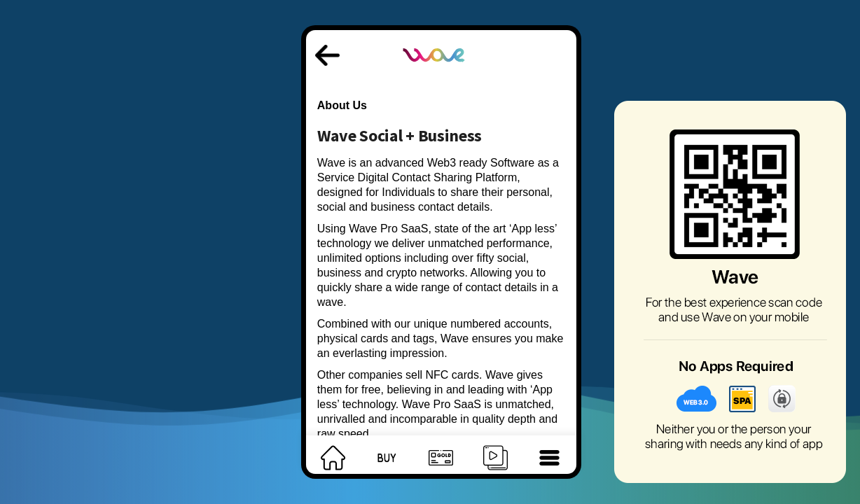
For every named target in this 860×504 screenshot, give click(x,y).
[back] (328, 48)
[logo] (435, 41)
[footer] (333, 455)
